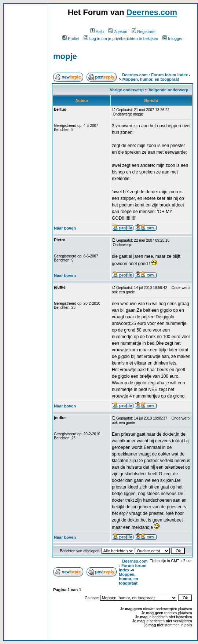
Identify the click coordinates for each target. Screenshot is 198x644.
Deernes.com (152, 12)
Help (97, 32)
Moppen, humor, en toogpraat (151, 79)
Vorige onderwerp (127, 90)
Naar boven (65, 228)
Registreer (144, 32)
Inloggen (173, 39)
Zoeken (118, 32)
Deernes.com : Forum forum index (155, 75)
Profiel (71, 39)
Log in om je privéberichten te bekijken (121, 39)
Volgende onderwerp (169, 90)
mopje (65, 56)
